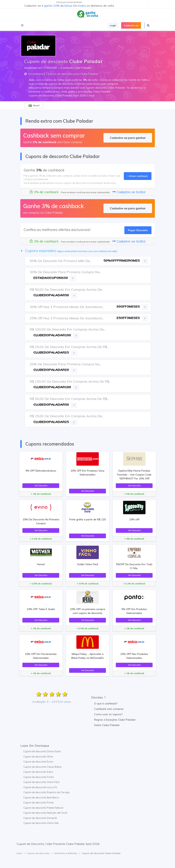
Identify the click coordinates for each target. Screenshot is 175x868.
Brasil (34, 105)
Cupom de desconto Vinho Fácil (41, 782)
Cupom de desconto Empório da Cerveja (46, 792)
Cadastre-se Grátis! (129, 192)
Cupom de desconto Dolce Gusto (42, 751)
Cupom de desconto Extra (38, 772)
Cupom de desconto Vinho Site (41, 823)
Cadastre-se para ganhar (128, 138)
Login (113, 25)
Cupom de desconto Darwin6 (40, 818)
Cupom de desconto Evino (38, 762)
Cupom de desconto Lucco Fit (40, 787)
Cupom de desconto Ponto (39, 777)
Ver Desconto (41, 486)
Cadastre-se (131, 25)
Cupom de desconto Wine (38, 757)
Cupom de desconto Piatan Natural (43, 808)
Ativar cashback (138, 176)
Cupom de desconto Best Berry (41, 797)
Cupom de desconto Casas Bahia (42, 767)
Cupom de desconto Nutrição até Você (45, 813)
